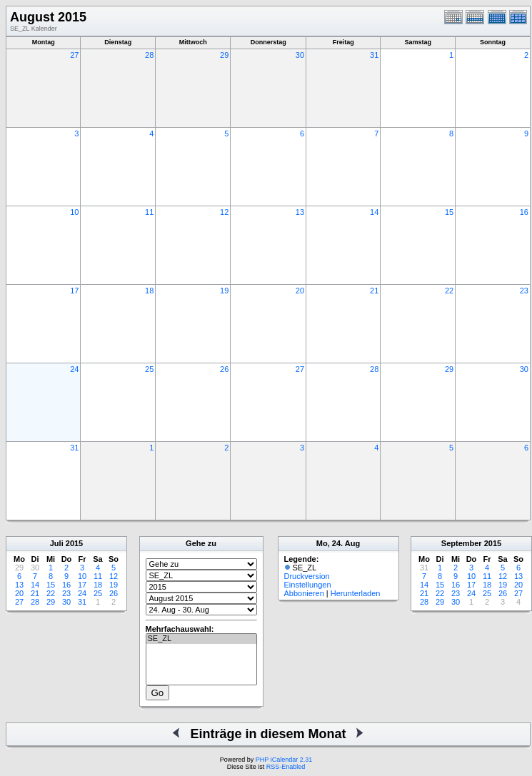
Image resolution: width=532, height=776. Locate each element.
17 (74, 291)
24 (74, 369)
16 (524, 212)
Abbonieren (304, 593)
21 (374, 291)
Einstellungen (308, 585)
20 (300, 291)
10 (74, 212)
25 (149, 369)
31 (374, 55)
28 (149, 55)
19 (224, 291)
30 (300, 55)
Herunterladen (356, 593)
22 (449, 291)
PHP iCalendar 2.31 (284, 760)
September (462, 543)
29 (224, 55)
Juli (57, 543)
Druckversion (307, 576)
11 (149, 212)
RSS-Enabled (286, 767)
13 (300, 212)
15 (449, 212)
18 (149, 291)
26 (224, 369)
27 (74, 55)
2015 (74, 543)
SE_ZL (201, 639)
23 (524, 291)
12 (224, 212)
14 (374, 212)
